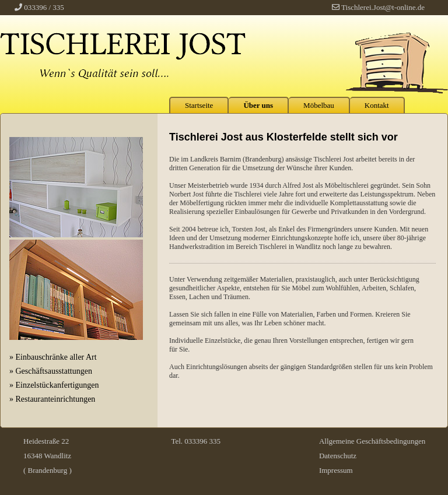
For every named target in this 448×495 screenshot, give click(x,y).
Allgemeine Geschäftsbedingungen (372, 441)
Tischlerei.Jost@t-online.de (383, 7)
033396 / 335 (44, 7)
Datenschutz (338, 456)
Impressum (336, 470)
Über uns (258, 105)
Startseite (199, 105)
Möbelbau (319, 105)
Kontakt (377, 105)
